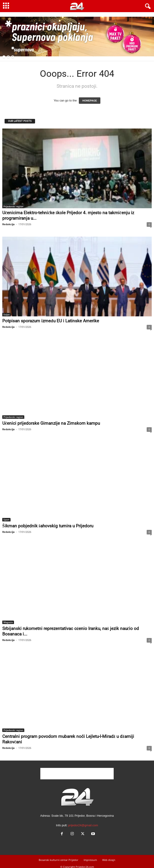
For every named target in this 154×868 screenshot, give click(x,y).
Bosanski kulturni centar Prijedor (59, 860)
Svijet (7, 315)
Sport (6, 520)
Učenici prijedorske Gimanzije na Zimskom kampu (51, 423)
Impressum (90, 860)
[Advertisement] (77, 774)
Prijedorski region (13, 206)
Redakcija (8, 224)
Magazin (8, 622)
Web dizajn (109, 860)
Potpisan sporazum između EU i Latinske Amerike (51, 321)
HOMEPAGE (89, 101)
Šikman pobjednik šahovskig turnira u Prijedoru (48, 526)
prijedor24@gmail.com (83, 825)
